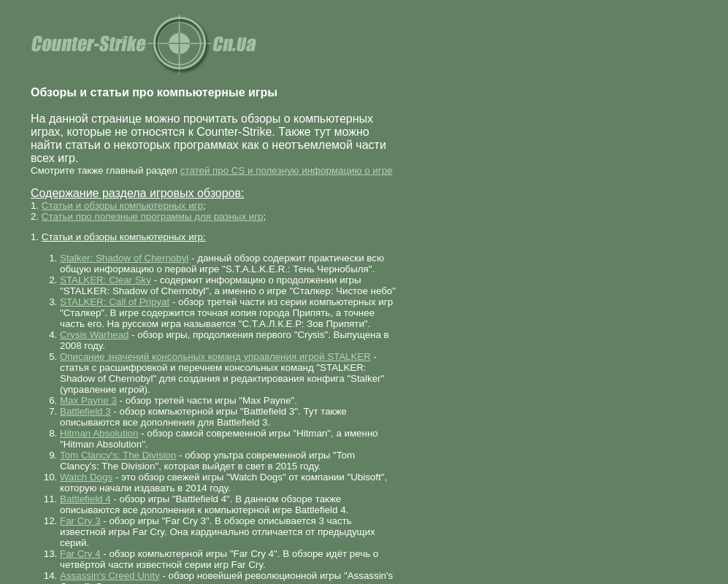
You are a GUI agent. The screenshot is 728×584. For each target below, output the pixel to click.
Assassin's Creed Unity (110, 576)
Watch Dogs (86, 477)
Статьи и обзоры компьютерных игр (122, 205)
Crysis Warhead (94, 335)
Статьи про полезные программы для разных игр (153, 216)
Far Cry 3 (80, 521)
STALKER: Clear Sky (106, 280)
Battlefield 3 (85, 411)
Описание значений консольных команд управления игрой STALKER (215, 357)
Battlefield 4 (85, 499)
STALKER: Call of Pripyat (115, 302)
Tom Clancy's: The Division (118, 455)
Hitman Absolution (99, 433)
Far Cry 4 (80, 554)
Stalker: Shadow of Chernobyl (124, 258)
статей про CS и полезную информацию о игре (287, 170)
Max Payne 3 (88, 400)
